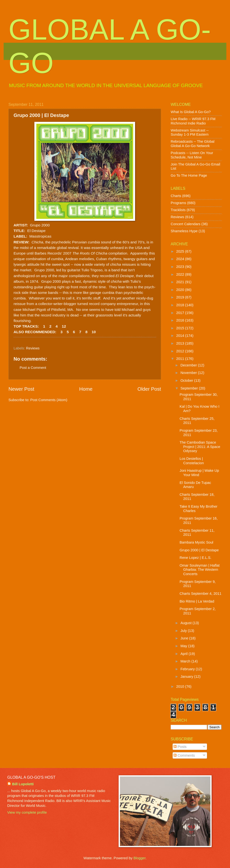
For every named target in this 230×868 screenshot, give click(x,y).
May (184, 646)
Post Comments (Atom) (49, 400)
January (187, 677)
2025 (181, 251)
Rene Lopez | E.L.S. (195, 558)
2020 (181, 290)
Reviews (33, 348)
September (190, 388)
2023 (181, 267)
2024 (181, 259)
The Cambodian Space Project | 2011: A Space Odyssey (200, 447)
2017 (181, 313)
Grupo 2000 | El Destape (199, 550)
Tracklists (178, 210)
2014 (181, 336)
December (189, 365)
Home (86, 389)
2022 (181, 274)
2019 (181, 297)
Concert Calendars (186, 224)
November (189, 373)
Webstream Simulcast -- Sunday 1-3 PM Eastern (190, 132)
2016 (181, 320)
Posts (180, 747)
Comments (184, 755)
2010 (181, 686)
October (187, 380)
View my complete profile (27, 812)
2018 (181, 305)
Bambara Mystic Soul (196, 542)
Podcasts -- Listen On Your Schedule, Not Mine (192, 155)
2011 (181, 359)
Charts (176, 196)
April (184, 654)
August (186, 623)
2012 (181, 351)
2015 (181, 328)
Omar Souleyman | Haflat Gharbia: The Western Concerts (200, 570)
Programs (178, 203)
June (185, 638)
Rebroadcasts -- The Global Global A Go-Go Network (193, 144)
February (188, 669)
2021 (181, 282)
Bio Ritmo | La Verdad (197, 601)
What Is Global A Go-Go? (191, 112)
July (184, 631)
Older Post (149, 389)
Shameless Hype (184, 231)
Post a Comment (33, 368)
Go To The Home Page (189, 175)
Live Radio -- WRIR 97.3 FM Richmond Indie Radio (193, 121)
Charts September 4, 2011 (201, 594)
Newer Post (21, 389)
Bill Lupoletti (23, 784)
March (186, 661)
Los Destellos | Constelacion (192, 461)
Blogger (139, 858)
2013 (181, 343)
